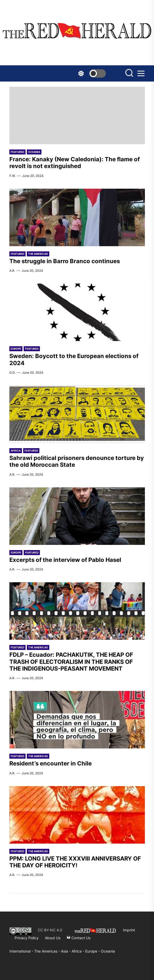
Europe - (93, 951)
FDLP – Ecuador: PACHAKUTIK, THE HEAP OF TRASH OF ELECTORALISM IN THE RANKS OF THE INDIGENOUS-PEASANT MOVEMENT (71, 662)
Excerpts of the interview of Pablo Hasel (65, 560)
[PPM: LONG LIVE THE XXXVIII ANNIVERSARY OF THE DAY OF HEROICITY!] (77, 815)
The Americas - (48, 951)
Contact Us (79, 938)
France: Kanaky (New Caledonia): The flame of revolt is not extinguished (75, 163)
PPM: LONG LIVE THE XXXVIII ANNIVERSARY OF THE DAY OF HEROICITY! (75, 862)
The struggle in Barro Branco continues (65, 261)
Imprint (129, 930)
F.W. (13, 176)
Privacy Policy (27, 938)
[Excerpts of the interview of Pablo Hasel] (77, 516)
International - (22, 951)
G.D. (12, 373)
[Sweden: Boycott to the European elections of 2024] (77, 312)
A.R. (12, 271)
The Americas (38, 254)
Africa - (78, 951)
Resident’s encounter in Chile (51, 763)
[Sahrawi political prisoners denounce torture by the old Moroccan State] (77, 414)
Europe (16, 349)
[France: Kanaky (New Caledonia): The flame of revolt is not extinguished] (77, 116)
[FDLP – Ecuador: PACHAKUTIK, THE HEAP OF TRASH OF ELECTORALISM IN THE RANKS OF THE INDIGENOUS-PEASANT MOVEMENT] (77, 611)
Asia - (66, 951)
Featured (17, 152)
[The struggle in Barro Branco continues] (77, 217)
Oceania (34, 152)
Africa (16, 451)
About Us (53, 938)
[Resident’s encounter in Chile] (77, 720)
